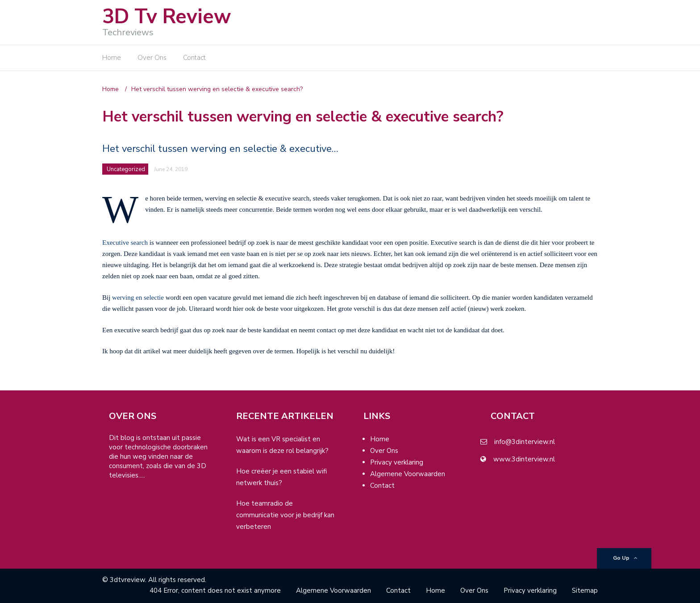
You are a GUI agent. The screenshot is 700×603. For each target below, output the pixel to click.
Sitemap (585, 590)
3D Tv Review (167, 17)
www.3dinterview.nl (524, 459)
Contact (194, 58)
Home (112, 58)
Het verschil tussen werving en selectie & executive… (220, 149)
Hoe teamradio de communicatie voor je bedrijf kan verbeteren (285, 515)
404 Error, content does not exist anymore (215, 590)
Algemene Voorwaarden (408, 474)
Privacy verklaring (397, 462)
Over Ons (152, 58)
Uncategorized (126, 169)
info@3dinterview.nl (525, 442)
